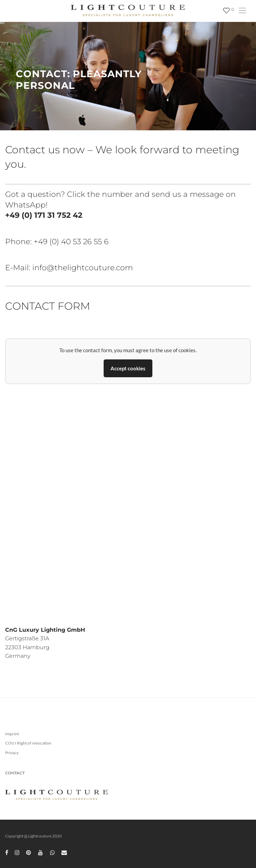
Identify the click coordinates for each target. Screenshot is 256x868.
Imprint (12, 734)
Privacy (12, 753)
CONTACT (15, 773)
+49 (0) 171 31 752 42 (44, 215)
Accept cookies (128, 368)
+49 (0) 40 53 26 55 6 (71, 242)
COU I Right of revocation (28, 743)
